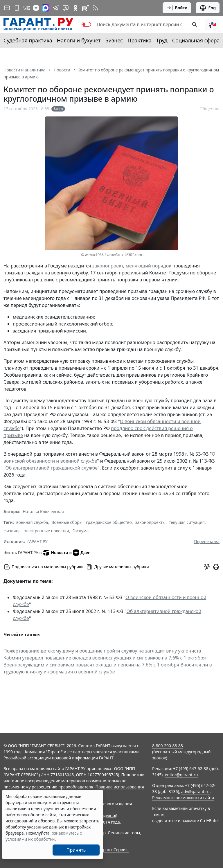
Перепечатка (207, 541)
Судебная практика (28, 40)
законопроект (108, 266)
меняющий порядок (149, 266)
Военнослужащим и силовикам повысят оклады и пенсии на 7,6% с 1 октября (91, 665)
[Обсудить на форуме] (207, 567)
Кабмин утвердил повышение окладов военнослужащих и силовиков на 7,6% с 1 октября (105, 658)
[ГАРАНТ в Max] (46, 8)
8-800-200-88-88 (168, 746)
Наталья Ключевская (43, 512)
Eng (208, 8)
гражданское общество (109, 522)
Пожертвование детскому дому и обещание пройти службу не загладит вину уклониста (102, 651)
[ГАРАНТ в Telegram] (56, 8)
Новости (55, 553)
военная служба (32, 522)
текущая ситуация (187, 522)
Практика (139, 40)
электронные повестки (47, 531)
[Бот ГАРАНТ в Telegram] (66, 8)
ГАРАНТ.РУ (37, 541)
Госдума (80, 531)
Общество (209, 109)
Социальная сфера (196, 40)
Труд (162, 40)
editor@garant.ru (181, 775)
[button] (212, 24)
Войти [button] (177, 8)
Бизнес (114, 40)
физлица (12, 531)
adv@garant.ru (195, 791)
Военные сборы (67, 522)
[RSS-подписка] (95, 8)
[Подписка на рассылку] (7, 8)
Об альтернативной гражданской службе (52, 468)
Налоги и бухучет (79, 40)
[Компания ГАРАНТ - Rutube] (85, 8)
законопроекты (151, 522)
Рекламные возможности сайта (183, 798)
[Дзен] (36, 8)
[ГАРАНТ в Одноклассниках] (75, 8)
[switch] (86, 24)
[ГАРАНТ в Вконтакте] (27, 8)
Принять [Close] (76, 850)
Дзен (82, 553)
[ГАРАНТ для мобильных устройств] (17, 8)
